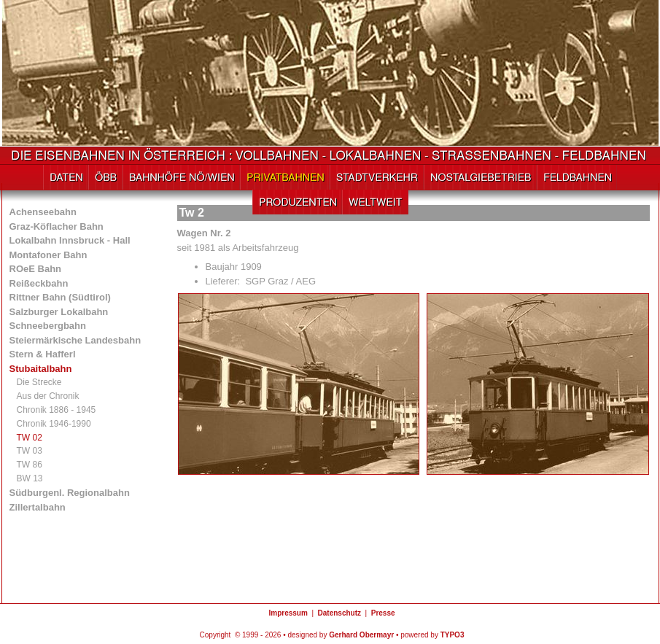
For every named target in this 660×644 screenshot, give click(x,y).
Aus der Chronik (48, 396)
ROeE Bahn (36, 269)
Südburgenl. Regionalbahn (70, 493)
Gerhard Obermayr (361, 635)
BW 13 (30, 478)
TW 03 (30, 451)
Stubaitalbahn (41, 369)
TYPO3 (453, 635)
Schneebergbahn (48, 326)
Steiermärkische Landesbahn (75, 340)
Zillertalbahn (38, 507)
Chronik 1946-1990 (54, 424)
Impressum (288, 613)
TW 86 (30, 465)
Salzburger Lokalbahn (59, 312)
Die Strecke (39, 382)
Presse (383, 613)
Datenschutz (339, 613)
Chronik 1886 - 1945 (57, 410)
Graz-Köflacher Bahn (57, 226)
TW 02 (30, 438)
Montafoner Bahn (48, 255)
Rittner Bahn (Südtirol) (60, 297)
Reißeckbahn (39, 283)
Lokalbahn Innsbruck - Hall (70, 240)
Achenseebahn (43, 212)
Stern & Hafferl (43, 354)
